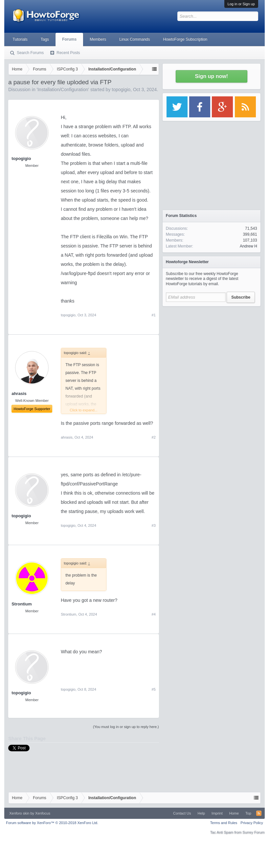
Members (98, 39)
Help (201, 813)
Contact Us (182, 813)
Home (234, 813)
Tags (45, 39)
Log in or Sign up (241, 4)
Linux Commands (134, 39)
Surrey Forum (254, 832)
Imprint (217, 813)
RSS (259, 813)
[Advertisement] (212, 351)
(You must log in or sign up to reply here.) (126, 727)
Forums (69, 39)
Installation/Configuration (63, 89)
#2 (154, 437)
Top (248, 813)
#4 (154, 614)
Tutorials (20, 39)
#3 (154, 525)
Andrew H (248, 246)
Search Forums (30, 53)
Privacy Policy (252, 823)
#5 (154, 689)
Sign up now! (212, 76)
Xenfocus (43, 813)
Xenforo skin (19, 813)
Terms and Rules (224, 823)
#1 (154, 315)
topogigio (121, 89)
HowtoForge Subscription (185, 39)
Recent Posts (68, 53)
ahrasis (67, 437)
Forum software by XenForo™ (52, 823)
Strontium (22, 604)
